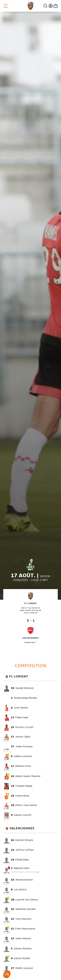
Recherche (46, 6)
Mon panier (55, 6)
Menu (6, 6)
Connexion (50, 6)
